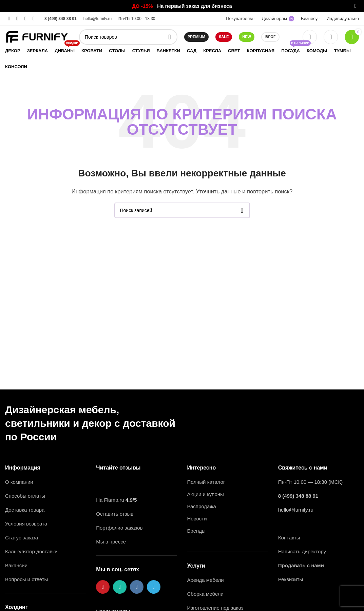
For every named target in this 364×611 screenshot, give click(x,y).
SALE (224, 37)
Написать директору (302, 551)
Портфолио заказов (119, 528)
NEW (247, 37)
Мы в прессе (111, 542)
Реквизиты (291, 579)
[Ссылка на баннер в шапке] (172, 6)
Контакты (289, 538)
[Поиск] (128, 37)
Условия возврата (26, 524)
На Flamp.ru (110, 500)
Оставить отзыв (115, 514)
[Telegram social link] (34, 18)
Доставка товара (25, 510)
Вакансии (17, 565)
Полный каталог (206, 482)
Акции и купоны (206, 494)
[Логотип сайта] (37, 36)
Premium (196, 37)
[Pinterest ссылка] (9, 18)
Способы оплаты (25, 496)
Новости (197, 519)
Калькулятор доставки (31, 551)
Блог (270, 37)
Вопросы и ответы (26, 579)
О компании (19, 482)
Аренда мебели (206, 580)
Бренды (196, 531)
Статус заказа (22, 538)
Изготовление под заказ (215, 608)
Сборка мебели (205, 594)
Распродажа (202, 506)
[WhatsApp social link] (17, 18)
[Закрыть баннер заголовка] (356, 6)
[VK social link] (25, 18)
